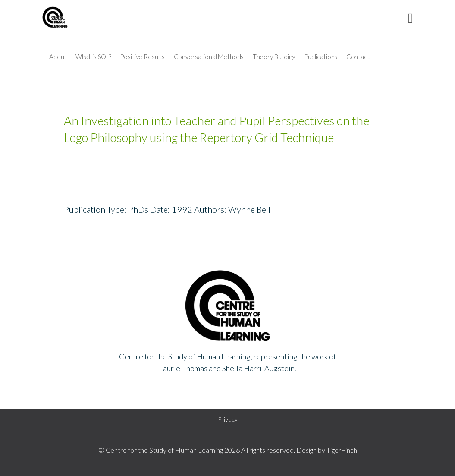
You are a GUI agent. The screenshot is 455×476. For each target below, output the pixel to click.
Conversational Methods (209, 57)
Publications (321, 57)
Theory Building (274, 57)
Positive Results (142, 57)
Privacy (228, 419)
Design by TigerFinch (327, 450)
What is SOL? (93, 57)
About (58, 57)
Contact (358, 57)
